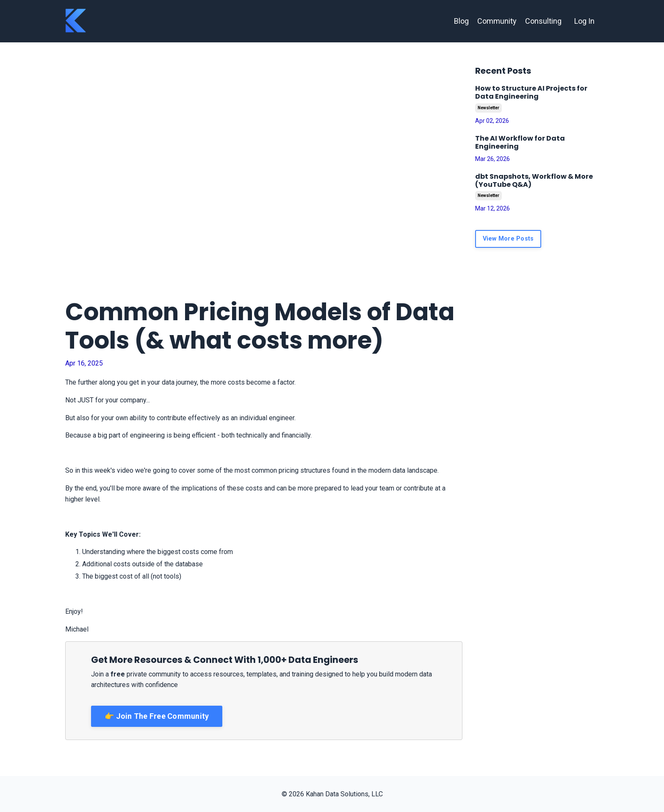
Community (497, 21)
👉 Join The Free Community (157, 716)
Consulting (543, 21)
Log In (584, 21)
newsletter (488, 108)
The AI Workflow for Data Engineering (520, 142)
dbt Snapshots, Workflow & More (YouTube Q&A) (534, 180)
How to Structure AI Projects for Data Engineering (531, 92)
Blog (461, 21)
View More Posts (508, 239)
